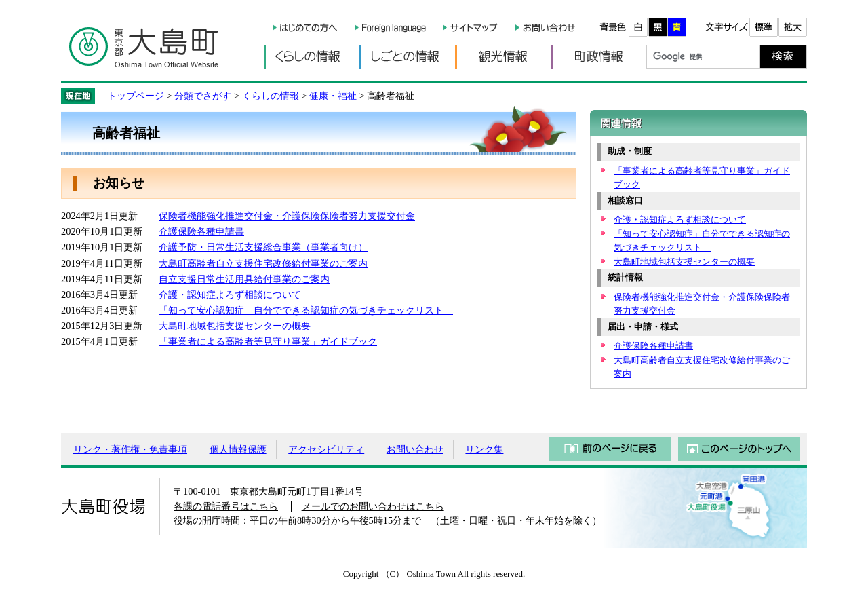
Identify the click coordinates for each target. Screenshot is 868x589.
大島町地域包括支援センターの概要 (235, 326)
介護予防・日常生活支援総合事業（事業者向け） (263, 247)
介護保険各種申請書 (201, 231)
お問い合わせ (415, 449)
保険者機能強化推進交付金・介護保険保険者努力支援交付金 (287, 216)
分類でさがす (203, 96)
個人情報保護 (238, 449)
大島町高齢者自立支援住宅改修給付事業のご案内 (263, 263)
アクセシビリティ (326, 449)
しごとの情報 (407, 57)
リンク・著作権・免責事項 (130, 449)
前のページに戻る (610, 449)
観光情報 (503, 57)
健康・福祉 (333, 96)
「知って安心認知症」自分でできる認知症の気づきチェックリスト (306, 310)
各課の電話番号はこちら (226, 506)
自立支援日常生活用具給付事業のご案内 (244, 279)
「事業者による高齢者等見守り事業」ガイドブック (268, 341)
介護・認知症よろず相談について (230, 294)
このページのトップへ (739, 449)
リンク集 (484, 449)
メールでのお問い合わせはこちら (373, 506)
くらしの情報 (312, 57)
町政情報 (598, 57)
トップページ (136, 96)
